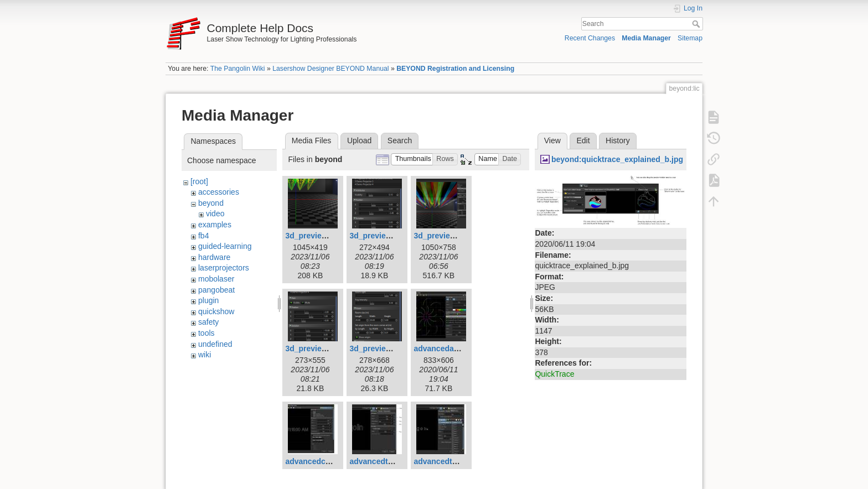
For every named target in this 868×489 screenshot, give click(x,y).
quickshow (216, 311)
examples (215, 225)
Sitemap (690, 38)
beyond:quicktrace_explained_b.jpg (617, 159)
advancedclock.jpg (320, 461)
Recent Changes (590, 38)
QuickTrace (554, 374)
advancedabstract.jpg (453, 348)
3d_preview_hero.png (453, 236)
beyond (211, 203)
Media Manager (646, 38)
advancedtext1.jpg (383, 461)
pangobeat (216, 290)
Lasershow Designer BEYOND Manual (330, 69)
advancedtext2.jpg (447, 461)
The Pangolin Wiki (238, 69)
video (215, 214)
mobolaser (216, 279)
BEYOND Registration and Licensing (455, 69)
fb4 (203, 236)
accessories (219, 192)
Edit (583, 141)
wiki (205, 355)
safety (208, 322)
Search (697, 24)
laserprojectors (224, 268)
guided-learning (225, 246)
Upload (359, 141)
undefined (215, 344)
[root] (199, 181)
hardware (214, 257)
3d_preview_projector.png (333, 348)
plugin (208, 300)
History (618, 141)
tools (206, 333)
